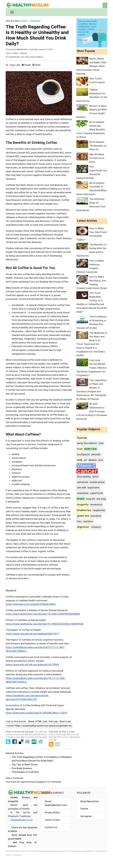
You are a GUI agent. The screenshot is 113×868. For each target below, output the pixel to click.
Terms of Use (52, 820)
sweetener (83, 493)
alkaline (93, 460)
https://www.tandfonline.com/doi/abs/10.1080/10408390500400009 (43, 614)
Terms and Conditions (34, 57)
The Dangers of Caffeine (25, 772)
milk (80, 460)
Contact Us (51, 827)
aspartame (94, 488)
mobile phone (97, 482)
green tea (83, 516)
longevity (83, 504)
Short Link (65, 721)
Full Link (53, 721)
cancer (87, 471)
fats (79, 521)
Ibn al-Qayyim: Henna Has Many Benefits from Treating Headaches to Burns (91, 129)
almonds (96, 454)
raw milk (81, 488)
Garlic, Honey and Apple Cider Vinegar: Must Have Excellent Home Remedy (91, 66)
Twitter (84, 809)
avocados (96, 516)
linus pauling (84, 477)
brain (81, 499)
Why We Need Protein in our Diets (97, 158)
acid (101, 460)
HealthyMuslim (21, 49)
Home (24, 21)
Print (36, 65)
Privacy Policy (52, 812)
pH (85, 460)
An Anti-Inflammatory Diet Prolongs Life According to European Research (92, 411)
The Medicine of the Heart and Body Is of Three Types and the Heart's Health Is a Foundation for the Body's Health (92, 344)
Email (26, 65)
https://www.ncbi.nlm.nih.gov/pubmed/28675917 (32, 634)
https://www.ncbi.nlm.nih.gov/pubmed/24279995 (32, 665)
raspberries (99, 510)
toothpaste (83, 454)
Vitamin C (86, 466)
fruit (80, 449)
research (96, 527)
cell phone (83, 482)
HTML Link (41, 721)
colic (101, 443)
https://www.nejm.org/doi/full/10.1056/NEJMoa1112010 (36, 713)
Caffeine (23, 53)
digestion (83, 527)
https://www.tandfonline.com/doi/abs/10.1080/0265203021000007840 (45, 624)
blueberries (84, 510)
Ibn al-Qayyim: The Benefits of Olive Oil (98, 146)
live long (101, 499)
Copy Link (13, 65)
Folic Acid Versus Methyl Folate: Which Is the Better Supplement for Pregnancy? (92, 368)
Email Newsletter (90, 801)
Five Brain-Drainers (22, 768)
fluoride (82, 438)
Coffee (16, 53)
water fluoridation (87, 443)
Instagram (86, 816)
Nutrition (36, 21)
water (95, 477)
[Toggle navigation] (12, 12)
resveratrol (96, 505)
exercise (90, 449)
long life (91, 499)
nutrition (88, 521)
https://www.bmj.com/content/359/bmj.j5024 (31, 604)
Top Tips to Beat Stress (25, 764)
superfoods (97, 493)
